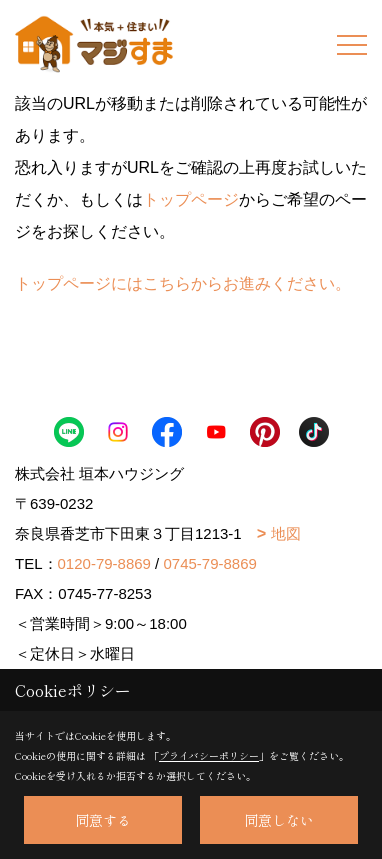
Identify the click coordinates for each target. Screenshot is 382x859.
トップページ (191, 199)
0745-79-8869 (209, 563)
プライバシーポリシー (209, 755)
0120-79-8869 (104, 563)
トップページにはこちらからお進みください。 (183, 283)
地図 (286, 533)
